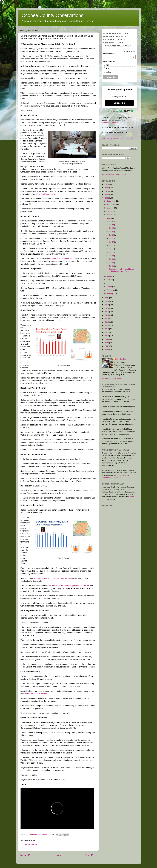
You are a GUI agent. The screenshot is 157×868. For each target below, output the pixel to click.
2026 (107, 184)
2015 (107, 318)
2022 (107, 198)
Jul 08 (112, 259)
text (107, 68)
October (110, 208)
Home (59, 855)
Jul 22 (112, 238)
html (107, 65)
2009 (107, 339)
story (132, 497)
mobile (108, 72)
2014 (107, 322)
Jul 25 (112, 228)
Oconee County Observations (53, 15)
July (109, 218)
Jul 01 (112, 266)
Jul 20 (112, 242)
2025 (107, 188)
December (111, 201)
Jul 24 (112, 232)
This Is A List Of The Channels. (114, 175)
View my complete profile (112, 378)
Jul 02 (112, 263)
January (110, 293)
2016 (107, 315)
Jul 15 (112, 249)
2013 (107, 325)
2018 (107, 308)
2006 (107, 350)
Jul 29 (112, 225)
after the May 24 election (37, 694)
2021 (107, 298)
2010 (107, 336)
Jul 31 (112, 221)
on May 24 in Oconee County (62, 258)
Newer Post (27, 855)
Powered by (119, 111)
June (109, 276)
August (110, 215)
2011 (107, 332)
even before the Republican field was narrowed (52, 578)
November (111, 205)
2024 (107, 191)
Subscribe (119, 103)
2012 (107, 329)
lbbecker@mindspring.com (113, 122)
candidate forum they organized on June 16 (70, 586)
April (109, 283)
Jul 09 (112, 256)
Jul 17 (112, 245)
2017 (107, 312)
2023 (107, 195)
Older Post (90, 855)
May (109, 280)
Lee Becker (121, 359)
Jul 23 (112, 235)
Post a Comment (30, 845)
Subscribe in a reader (111, 139)
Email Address (119, 54)
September (112, 211)
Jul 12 (112, 252)
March (110, 287)
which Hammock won (48, 194)
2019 (107, 305)
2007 (107, 346)
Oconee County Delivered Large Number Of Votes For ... (121, 270)
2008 (107, 343)
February (111, 290)
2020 (107, 301)
